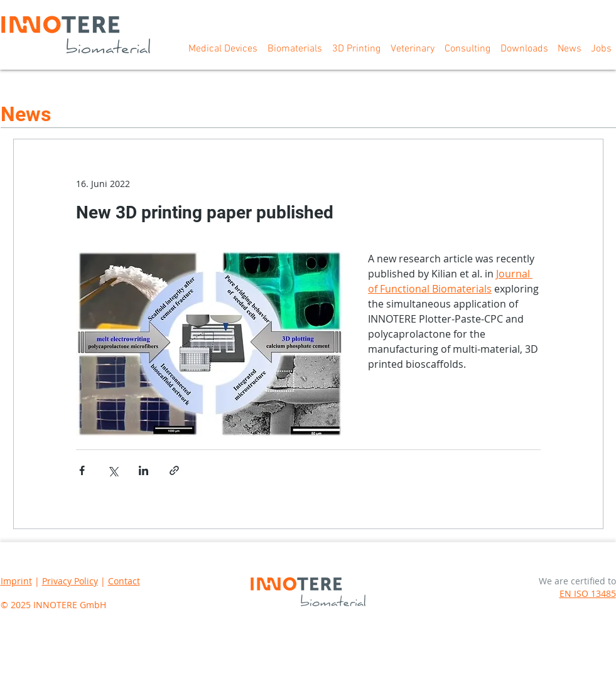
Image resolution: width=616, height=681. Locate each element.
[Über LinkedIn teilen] (143, 470)
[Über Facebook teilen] (82, 470)
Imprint (16, 581)
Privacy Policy (70, 581)
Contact (124, 581)
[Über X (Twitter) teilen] (113, 470)
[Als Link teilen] (174, 470)
